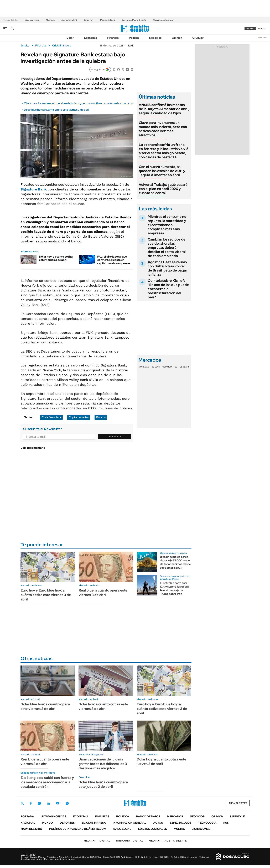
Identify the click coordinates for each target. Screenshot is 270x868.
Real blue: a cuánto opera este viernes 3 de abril (103, 593)
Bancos (101, 417)
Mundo (47, 823)
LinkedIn (48, 803)
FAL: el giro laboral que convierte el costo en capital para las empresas (114, 260)
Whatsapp (67, 803)
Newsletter (262, 38)
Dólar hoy (89, 20)
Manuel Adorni (107, 20)
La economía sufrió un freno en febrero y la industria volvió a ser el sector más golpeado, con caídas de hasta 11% (164, 151)
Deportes (67, 823)
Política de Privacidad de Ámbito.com (78, 829)
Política (134, 38)
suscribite (251, 28)
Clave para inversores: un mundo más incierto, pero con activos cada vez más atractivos (78, 103)
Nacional (28, 823)
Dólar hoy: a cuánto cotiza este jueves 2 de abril (162, 762)
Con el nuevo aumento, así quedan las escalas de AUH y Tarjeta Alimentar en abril (162, 171)
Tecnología (207, 823)
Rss (226, 823)
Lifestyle (238, 816)
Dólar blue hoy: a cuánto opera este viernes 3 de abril (57, 110)
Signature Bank (34, 189)
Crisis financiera (62, 46)
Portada (27, 816)
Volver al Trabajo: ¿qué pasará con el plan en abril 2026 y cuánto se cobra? (163, 189)
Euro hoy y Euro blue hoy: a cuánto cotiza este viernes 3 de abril (46, 595)
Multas (179, 829)
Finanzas (113, 38)
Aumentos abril (69, 20)
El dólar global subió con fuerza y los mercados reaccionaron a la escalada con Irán (47, 782)
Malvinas (50, 20)
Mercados (175, 816)
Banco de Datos (148, 816)
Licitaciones (201, 829)
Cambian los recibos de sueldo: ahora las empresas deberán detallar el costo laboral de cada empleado (167, 248)
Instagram (39, 803)
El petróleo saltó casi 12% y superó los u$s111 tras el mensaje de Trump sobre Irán (175, 588)
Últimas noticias (54, 816)
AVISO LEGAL (122, 829)
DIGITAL (97, 841)
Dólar (70, 38)
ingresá (262, 28)
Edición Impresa (94, 823)
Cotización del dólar (163, 20)
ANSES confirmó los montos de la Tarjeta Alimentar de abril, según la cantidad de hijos (164, 109)
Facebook (31, 803)
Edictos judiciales (152, 829)
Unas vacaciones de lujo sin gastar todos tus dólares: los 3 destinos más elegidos (103, 764)
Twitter (22, 803)
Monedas (144, 367)
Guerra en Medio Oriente (134, 20)
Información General (130, 823)
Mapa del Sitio (31, 829)
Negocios (155, 38)
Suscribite (115, 436)
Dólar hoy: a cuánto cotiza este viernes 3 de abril (56, 258)
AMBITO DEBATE (168, 841)
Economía (90, 38)
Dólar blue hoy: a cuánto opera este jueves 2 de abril (103, 784)
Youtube (58, 803)
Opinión (177, 38)
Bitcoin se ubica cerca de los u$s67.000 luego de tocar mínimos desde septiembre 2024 (175, 562)
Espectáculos (181, 823)
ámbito (25, 46)
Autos (158, 823)
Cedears (185, 367)
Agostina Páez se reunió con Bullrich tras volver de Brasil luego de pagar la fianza (167, 268)
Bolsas (156, 367)
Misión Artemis (32, 20)
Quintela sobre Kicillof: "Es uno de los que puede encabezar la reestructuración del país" (168, 289)
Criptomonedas (79, 417)
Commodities (170, 367)
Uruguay (198, 38)
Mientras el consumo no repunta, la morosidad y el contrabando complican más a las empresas (167, 225)
